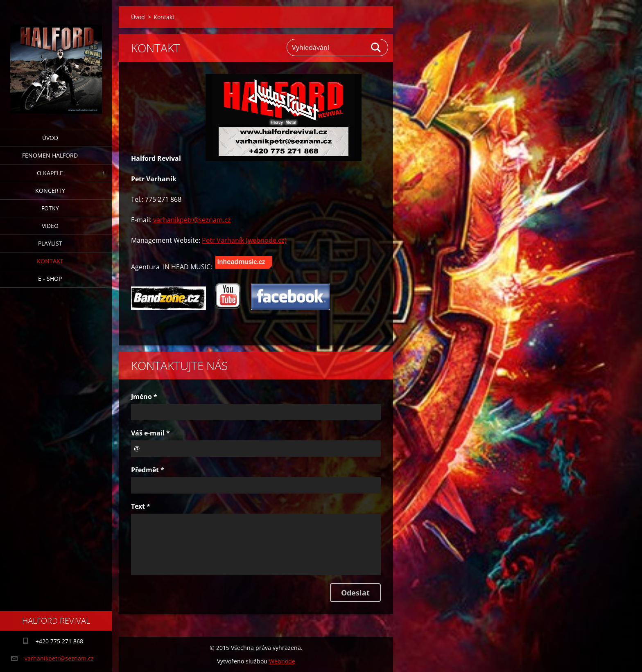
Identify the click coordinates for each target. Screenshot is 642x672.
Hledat (376, 47)
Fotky (50, 208)
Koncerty (50, 191)
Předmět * (148, 470)
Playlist (50, 243)
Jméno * (144, 397)
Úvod (50, 138)
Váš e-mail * (150, 433)
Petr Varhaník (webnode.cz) (244, 240)
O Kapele (50, 173)
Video (50, 226)
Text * (141, 506)
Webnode (282, 661)
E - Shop (50, 278)
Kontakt (50, 261)
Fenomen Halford (50, 155)
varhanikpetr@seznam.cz (192, 220)
